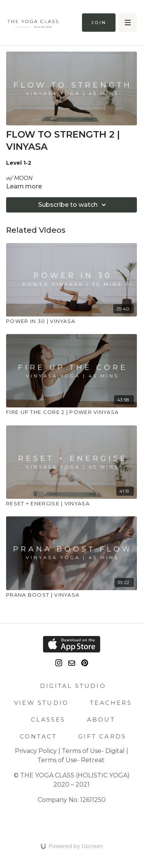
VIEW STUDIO (41, 703)
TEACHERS (111, 703)
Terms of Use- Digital (93, 751)
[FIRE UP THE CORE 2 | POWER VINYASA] (71, 412)
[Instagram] (59, 663)
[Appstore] (71, 644)
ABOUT (101, 720)
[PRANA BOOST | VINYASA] (71, 595)
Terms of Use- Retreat (71, 760)
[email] (72, 663)
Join (99, 23)
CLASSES (48, 720)
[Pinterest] (85, 663)
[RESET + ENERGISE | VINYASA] (71, 504)
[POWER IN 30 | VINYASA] (71, 321)
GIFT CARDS (102, 736)
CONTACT (38, 736)
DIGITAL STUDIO (73, 686)
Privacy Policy (36, 751)
